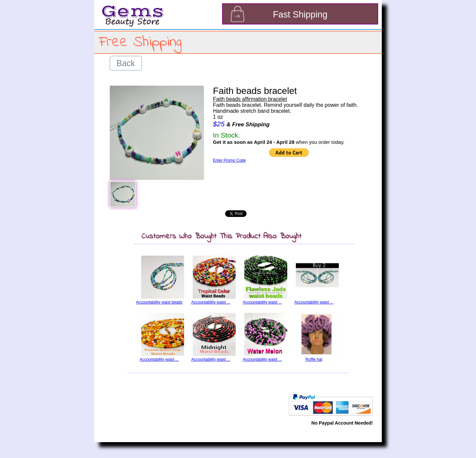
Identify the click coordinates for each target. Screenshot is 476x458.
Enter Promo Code (229, 160)
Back (126, 63)
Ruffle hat (314, 359)
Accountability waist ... (211, 302)
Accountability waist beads (159, 302)
